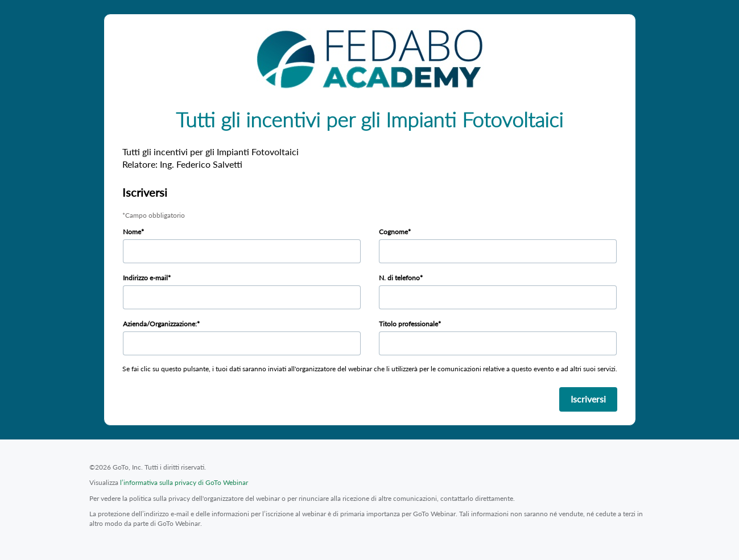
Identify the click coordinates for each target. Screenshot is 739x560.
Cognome (393, 232)
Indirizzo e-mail (145, 278)
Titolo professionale (408, 324)
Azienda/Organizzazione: (160, 324)
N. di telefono (399, 278)
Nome (132, 232)
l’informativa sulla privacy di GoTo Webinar (184, 482)
